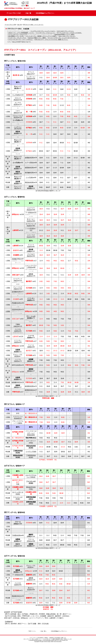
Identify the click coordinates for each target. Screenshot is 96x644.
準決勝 (8, 382)
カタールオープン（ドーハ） (66, 31)
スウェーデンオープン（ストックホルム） (21, 40)
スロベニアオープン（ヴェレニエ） (19, 31)
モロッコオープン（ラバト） (67, 36)
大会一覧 (28, 13)
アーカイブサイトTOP (14, 13)
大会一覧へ (44, 631)
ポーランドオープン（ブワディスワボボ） (69, 33)
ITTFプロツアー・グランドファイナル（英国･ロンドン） (51, 40)
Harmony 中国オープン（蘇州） (37, 38)
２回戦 (8, 311)
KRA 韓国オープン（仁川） (16, 36)
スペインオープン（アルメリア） (18, 34)
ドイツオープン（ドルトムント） (46, 33)
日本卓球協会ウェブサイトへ (45, 13)
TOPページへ (32, 631)
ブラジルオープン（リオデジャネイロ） (41, 34)
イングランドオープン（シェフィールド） (43, 31)
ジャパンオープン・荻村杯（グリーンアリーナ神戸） (41, 36)
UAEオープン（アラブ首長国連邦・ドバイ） (21, 33)
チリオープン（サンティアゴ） (17, 38)
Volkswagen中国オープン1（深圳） (65, 34)
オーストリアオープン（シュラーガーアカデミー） (63, 38)
